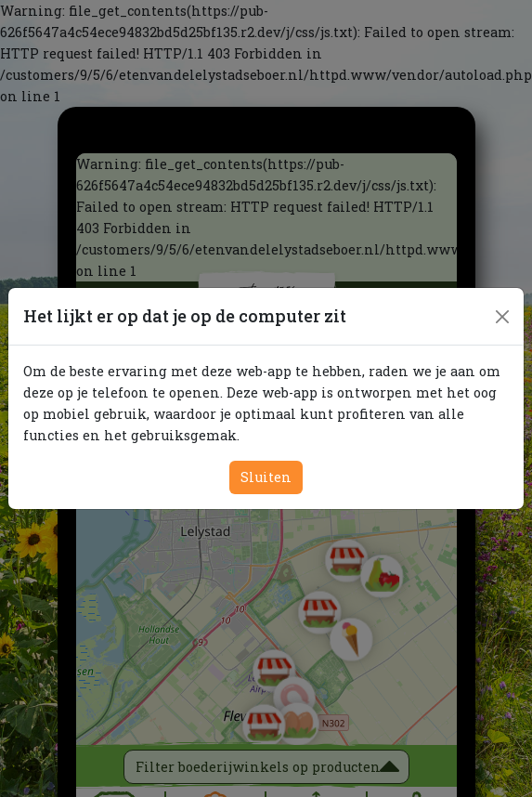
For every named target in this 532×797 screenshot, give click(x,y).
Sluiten (266, 477)
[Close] (502, 317)
